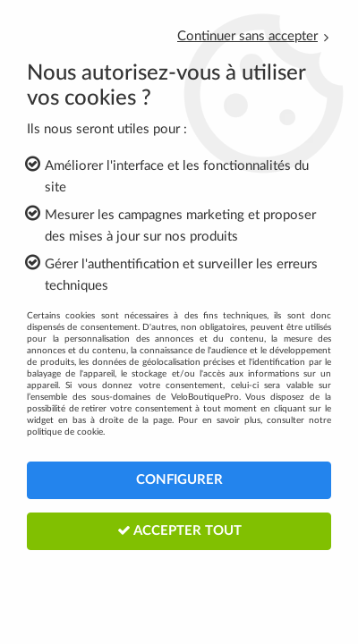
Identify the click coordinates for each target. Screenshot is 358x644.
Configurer (179, 480)
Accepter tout (179, 530)
